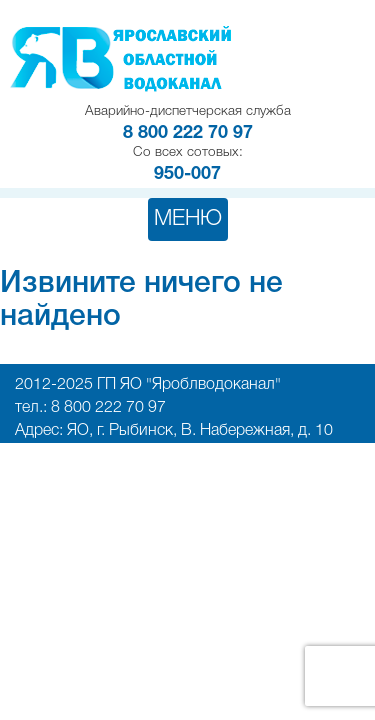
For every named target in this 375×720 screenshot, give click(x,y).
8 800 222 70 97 (188, 133)
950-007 (187, 174)
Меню (188, 219)
